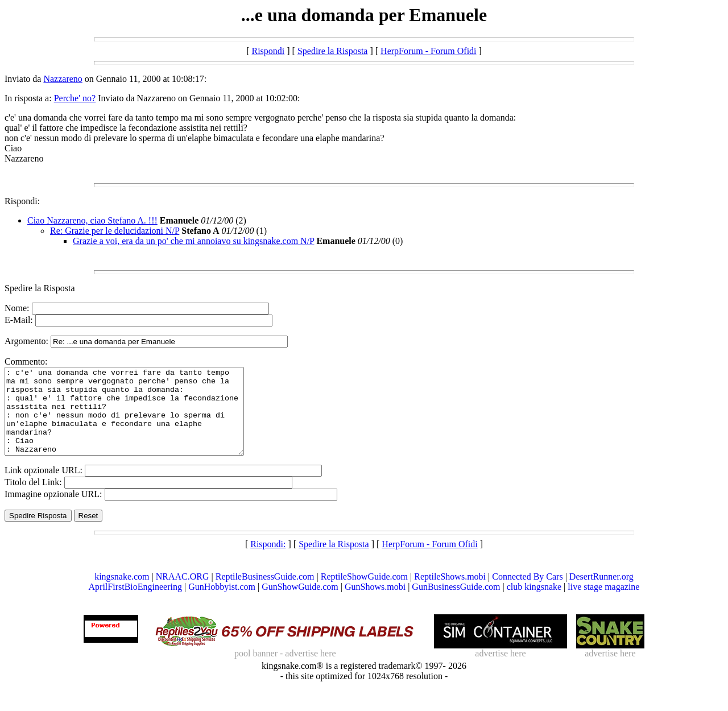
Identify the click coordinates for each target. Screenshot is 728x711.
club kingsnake (534, 604)
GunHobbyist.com (222, 604)
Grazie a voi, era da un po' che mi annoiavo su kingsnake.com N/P (193, 241)
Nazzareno (63, 79)
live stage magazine (603, 604)
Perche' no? (75, 98)
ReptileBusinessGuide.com (265, 594)
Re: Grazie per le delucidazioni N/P (115, 231)
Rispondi (268, 51)
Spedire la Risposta (333, 51)
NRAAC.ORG (183, 594)
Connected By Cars (527, 594)
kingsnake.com (122, 594)
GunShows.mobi (375, 604)
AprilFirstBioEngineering (135, 604)
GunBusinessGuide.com (456, 604)
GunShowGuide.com (300, 604)
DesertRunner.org (601, 594)
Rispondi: (22, 201)
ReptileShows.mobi (450, 594)
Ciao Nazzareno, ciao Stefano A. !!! (92, 220)
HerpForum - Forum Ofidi (428, 51)
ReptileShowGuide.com (364, 594)
